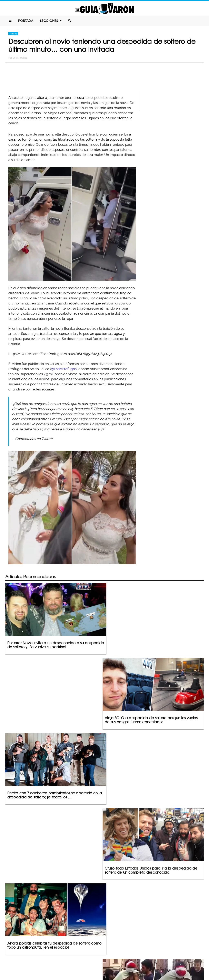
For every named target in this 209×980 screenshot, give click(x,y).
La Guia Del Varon (104, 8)
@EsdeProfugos (64, 369)
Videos (13, 34)
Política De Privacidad (100, 961)
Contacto (74, 961)
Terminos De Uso (131, 961)
